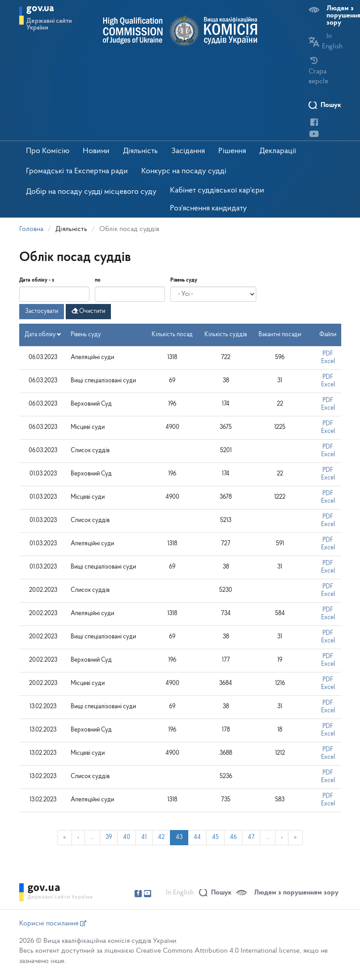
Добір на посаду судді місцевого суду (91, 192)
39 (109, 837)
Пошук (331, 105)
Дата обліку (43, 335)
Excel (328, 362)
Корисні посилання (53, 924)
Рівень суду (184, 280)
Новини (96, 151)
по (98, 280)
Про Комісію (48, 151)
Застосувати (42, 311)
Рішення (232, 151)
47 (251, 837)
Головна (31, 229)
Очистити (88, 311)
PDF (328, 354)
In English (180, 893)
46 (233, 837)
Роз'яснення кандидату (208, 208)
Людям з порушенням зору (296, 893)
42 (161, 837)
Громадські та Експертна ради (77, 171)
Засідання (188, 151)
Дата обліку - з (37, 280)
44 (197, 837)
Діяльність (140, 151)
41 (144, 837)
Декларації (278, 151)
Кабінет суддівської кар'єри (217, 190)
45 (215, 837)
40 (127, 837)
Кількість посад (172, 335)
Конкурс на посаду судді (184, 171)
